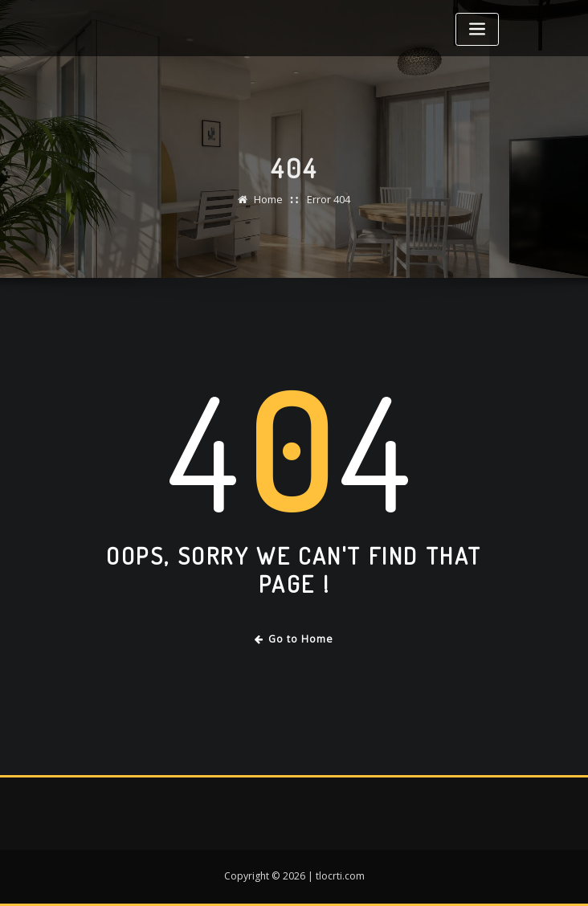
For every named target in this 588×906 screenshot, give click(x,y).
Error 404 (329, 207)
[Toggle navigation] (477, 29)
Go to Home (294, 639)
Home (268, 207)
